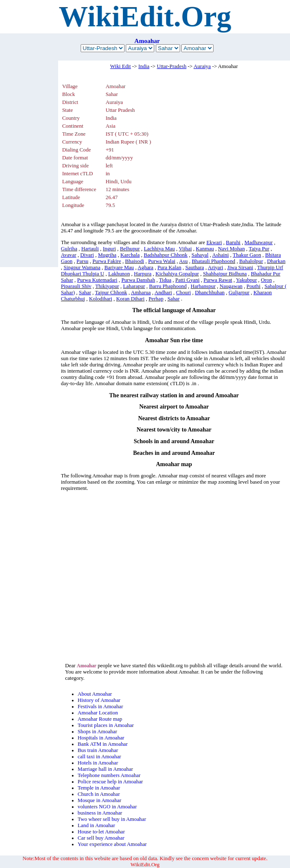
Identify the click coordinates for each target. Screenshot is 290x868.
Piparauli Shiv (76, 286)
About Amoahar (95, 694)
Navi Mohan (231, 249)
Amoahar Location (98, 713)
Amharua (141, 293)
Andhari (163, 293)
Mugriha (107, 255)
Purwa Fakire (107, 261)
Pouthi (253, 286)
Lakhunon (119, 274)
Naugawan (231, 286)
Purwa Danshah (138, 280)
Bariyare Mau (119, 267)
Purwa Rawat (218, 280)
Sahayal (200, 255)
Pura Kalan (169, 267)
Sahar (85, 293)
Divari (87, 255)
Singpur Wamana (82, 267)
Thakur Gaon (247, 255)
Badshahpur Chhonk (166, 255)
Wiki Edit (121, 66)
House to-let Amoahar (101, 832)
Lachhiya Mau (159, 249)
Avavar (69, 255)
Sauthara (195, 267)
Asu (184, 261)
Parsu (82, 261)
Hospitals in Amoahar (101, 738)
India (144, 66)
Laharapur (134, 286)
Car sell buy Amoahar (101, 838)
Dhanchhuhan (210, 293)
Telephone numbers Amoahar (109, 775)
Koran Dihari (130, 299)
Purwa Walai (162, 261)
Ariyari (215, 267)
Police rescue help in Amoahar (110, 782)
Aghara (145, 267)
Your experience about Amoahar (112, 844)
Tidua (165, 280)
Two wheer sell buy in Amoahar (112, 819)
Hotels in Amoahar (98, 763)
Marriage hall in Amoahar (106, 769)
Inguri (109, 249)
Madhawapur (259, 242)
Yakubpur (247, 280)
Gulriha (69, 249)
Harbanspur (203, 286)
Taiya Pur (259, 249)
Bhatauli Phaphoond (214, 261)
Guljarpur (239, 293)
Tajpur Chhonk (111, 293)
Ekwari (214, 242)
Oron (266, 280)
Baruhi (233, 242)
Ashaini (221, 255)
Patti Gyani (188, 280)
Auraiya (202, 66)
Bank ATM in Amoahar (103, 744)
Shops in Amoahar (98, 732)
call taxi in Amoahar (99, 757)
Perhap (156, 299)
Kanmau (205, 249)
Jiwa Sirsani (240, 267)
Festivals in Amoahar (100, 707)
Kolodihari (100, 299)
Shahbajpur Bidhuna (225, 274)
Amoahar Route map (100, 719)
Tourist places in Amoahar (106, 725)
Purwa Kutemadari (97, 280)
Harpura (142, 274)
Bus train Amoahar (98, 750)
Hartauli (90, 249)
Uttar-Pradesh (172, 66)
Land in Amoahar (97, 825)
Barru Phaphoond (168, 286)
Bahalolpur (251, 261)
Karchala (130, 255)
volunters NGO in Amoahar (107, 807)
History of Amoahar (99, 700)
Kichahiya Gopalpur (177, 274)
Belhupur (130, 249)
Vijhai (185, 249)
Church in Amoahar (99, 794)
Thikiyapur (107, 286)
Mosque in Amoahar (100, 800)
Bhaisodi (135, 261)
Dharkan (276, 261)
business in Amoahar (100, 813)
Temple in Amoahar (99, 788)
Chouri (183, 293)
